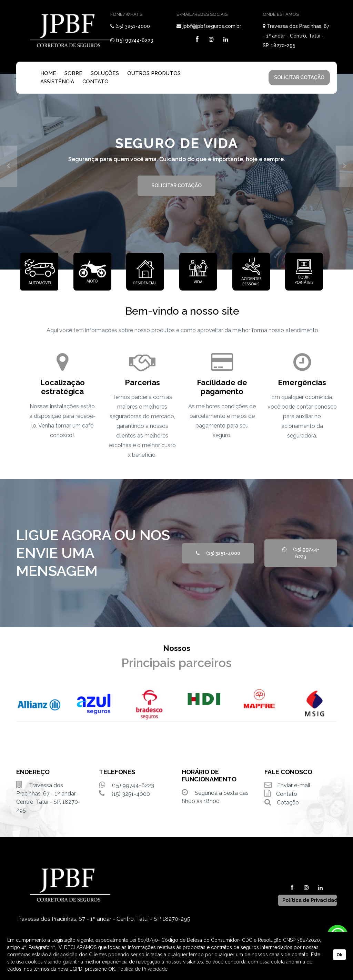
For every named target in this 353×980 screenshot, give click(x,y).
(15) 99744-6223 (134, 40)
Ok (339, 955)
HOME (48, 73)
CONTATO (95, 82)
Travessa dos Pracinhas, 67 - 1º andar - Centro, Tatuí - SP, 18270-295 (296, 36)
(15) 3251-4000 (133, 26)
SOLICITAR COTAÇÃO (299, 77)
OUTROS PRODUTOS (154, 73)
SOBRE (73, 73)
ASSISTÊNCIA (57, 82)
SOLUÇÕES (105, 73)
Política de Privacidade (143, 969)
